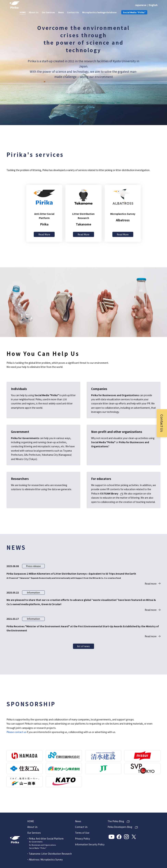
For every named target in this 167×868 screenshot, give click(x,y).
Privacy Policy (82, 839)
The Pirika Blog (116, 821)
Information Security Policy (90, 844)
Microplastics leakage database (99, 12)
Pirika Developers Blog (120, 827)
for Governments (36, 842)
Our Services (48, 12)
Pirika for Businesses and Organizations (115, 395)
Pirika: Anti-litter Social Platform (46, 838)
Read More (44, 234)
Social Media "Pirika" (47, 395)
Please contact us (16, 732)
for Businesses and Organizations (42, 845)
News (61, 12)
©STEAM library (109, 494)
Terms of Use (82, 833)
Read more (151, 584)
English (153, 5)
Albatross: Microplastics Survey (46, 859)
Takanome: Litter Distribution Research (50, 854)
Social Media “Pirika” (134, 12)
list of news (83, 646)
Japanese (141, 5)
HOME (23, 12)
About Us (34, 12)
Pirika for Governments (25, 438)
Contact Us (73, 12)
